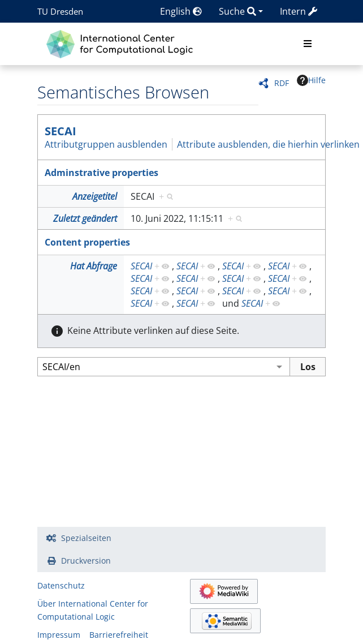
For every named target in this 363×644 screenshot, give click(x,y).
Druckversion (86, 561)
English (181, 11)
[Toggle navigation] (308, 44)
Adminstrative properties (101, 173)
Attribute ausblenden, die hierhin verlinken (268, 144)
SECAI (60, 131)
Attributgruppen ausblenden (106, 144)
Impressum (59, 635)
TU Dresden (60, 11)
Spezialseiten (86, 538)
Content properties (87, 242)
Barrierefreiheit (119, 635)
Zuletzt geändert (85, 218)
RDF (282, 83)
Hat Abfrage (94, 266)
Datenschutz (61, 585)
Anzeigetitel (95, 196)
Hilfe (311, 80)
